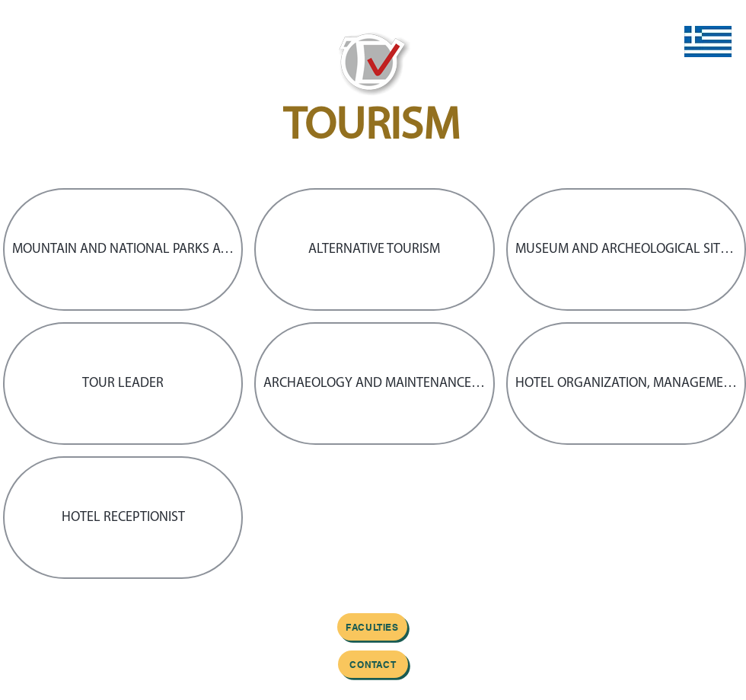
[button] (123, 249)
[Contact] (373, 664)
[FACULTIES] (372, 627)
